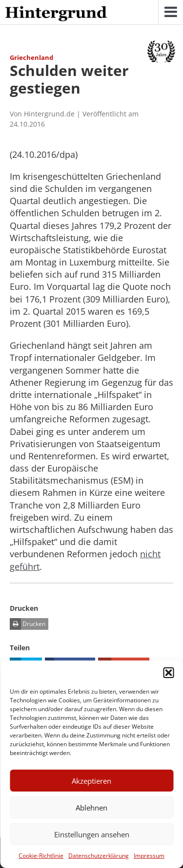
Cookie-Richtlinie (41, 856)
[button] (168, 673)
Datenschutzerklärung (99, 856)
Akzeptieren (91, 781)
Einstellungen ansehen (92, 834)
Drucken (28, 624)
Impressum (149, 856)
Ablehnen (91, 808)
